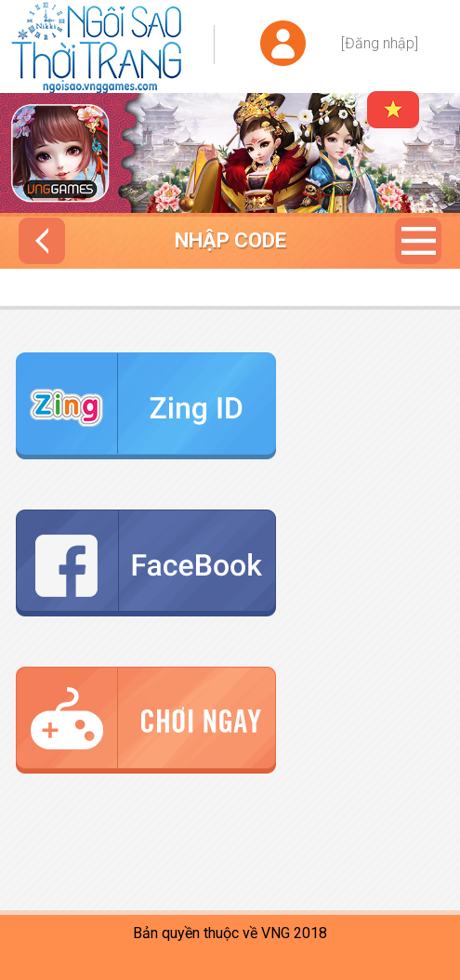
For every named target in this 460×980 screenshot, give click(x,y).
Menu (418, 241)
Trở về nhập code (42, 241)
